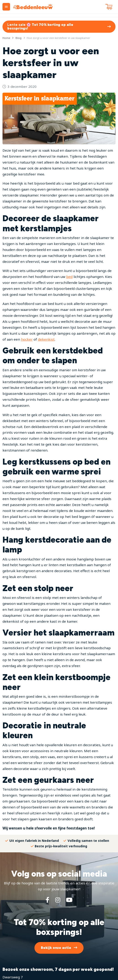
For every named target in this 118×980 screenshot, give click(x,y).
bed (69, 277)
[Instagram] (58, 900)
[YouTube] (69, 900)
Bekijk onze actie (56, 948)
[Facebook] (47, 900)
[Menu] (6, 7)
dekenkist (46, 339)
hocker (27, 339)
